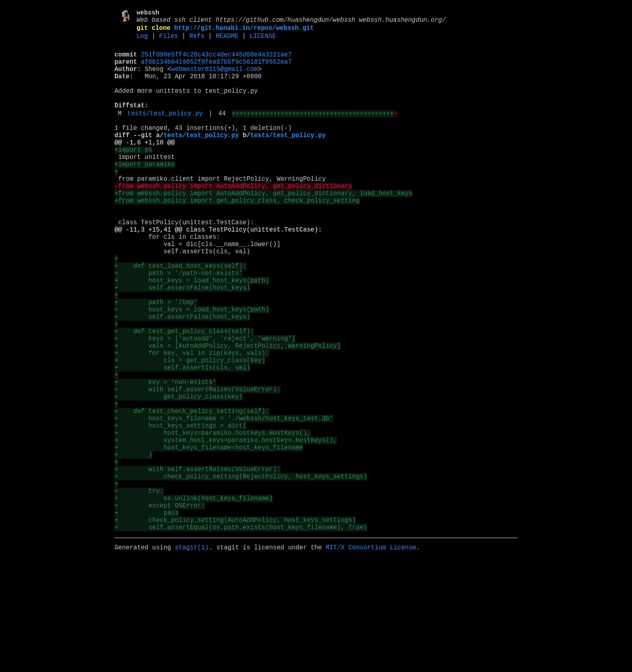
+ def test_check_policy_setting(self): (192, 496)
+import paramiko (145, 194)
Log (142, 42)
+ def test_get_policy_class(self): (184, 398)
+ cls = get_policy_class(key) (190, 434)
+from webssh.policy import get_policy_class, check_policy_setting (237, 238)
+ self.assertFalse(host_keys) (182, 345)
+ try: (139, 593)
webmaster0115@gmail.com (214, 79)
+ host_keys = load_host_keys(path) (192, 336)
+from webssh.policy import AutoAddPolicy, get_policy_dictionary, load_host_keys (263, 230)
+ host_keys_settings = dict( (180, 513)
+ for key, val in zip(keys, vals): (192, 425)
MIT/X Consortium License (371, 659)
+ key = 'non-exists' (165, 460)
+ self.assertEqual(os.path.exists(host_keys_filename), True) (241, 638)
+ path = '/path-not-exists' (179, 327)
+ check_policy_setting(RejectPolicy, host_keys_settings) (241, 576)
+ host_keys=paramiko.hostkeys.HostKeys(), (213, 522)
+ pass (147, 620)
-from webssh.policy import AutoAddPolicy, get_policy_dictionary (233, 221)
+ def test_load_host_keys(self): (180, 318)
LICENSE (263, 42)
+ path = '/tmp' (156, 363)
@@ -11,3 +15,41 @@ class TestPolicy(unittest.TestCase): (218, 274)
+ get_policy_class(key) (179, 478)
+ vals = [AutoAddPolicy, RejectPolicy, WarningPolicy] (228, 416)
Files (169, 42)
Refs (197, 42)
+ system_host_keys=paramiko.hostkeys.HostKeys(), (226, 531)
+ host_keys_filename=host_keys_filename (209, 540)
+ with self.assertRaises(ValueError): (197, 469)
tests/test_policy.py (165, 134)
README (227, 42)
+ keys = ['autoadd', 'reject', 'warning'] (205, 407)
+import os (133, 176)
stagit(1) (192, 659)
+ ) (133, 549)
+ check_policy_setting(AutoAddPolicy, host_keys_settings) (235, 629)
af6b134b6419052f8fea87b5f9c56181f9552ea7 (216, 71)
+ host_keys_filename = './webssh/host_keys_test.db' (224, 505)
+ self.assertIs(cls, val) (182, 442)
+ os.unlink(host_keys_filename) (194, 602)
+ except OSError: (160, 611)
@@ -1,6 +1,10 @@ (145, 167)
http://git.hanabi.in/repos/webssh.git (244, 32)
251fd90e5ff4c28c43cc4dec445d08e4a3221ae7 (216, 62)
